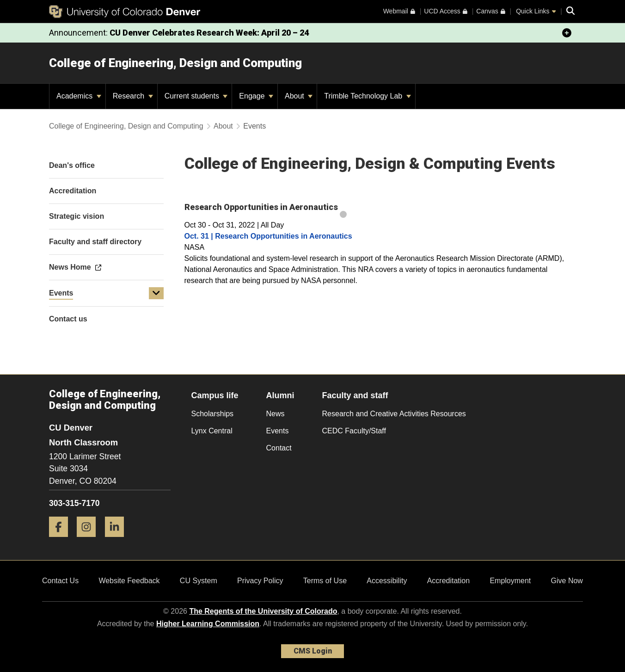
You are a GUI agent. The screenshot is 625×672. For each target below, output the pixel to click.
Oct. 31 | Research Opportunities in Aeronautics (268, 236)
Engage (256, 96)
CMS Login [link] (313, 651)
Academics (79, 96)
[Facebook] (62, 540)
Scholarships (213, 414)
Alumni (280, 395)
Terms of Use (325, 581)
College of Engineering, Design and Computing (175, 63)
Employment (510, 581)
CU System (199, 581)
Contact (279, 448)
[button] (156, 293)
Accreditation (449, 581)
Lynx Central (212, 431)
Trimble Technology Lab (367, 96)
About (299, 96)
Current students (196, 96)
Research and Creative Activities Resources (394, 414)
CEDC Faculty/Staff (354, 431)
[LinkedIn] (118, 540)
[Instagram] (90, 540)
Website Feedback (129, 581)
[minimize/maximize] (567, 33)
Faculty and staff (355, 395)
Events (61, 293)
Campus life (215, 395)
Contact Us (60, 581)
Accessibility (387, 581)
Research (133, 96)
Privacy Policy (260, 581)
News (276, 414)
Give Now (567, 581)
